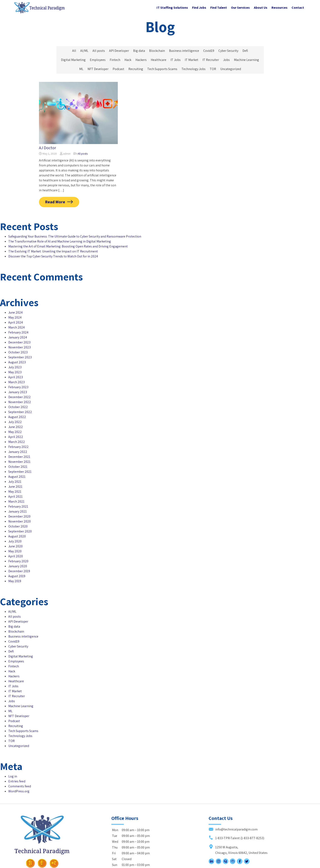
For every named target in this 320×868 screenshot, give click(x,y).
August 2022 (17, 407)
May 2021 (15, 481)
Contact (298, 8)
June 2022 (16, 417)
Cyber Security (228, 51)
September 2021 (20, 461)
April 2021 (15, 486)
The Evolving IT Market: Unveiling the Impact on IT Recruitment (53, 251)
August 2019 (17, 566)
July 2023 (15, 357)
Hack (128, 60)
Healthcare (159, 60)
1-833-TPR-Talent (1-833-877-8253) (236, 813)
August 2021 (17, 466)
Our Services (240, 8)
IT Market (192, 60)
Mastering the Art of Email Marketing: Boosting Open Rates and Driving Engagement (68, 246)
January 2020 (18, 556)
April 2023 (16, 367)
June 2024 (15, 302)
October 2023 (18, 342)
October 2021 (18, 456)
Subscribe (122, 851)
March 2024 (16, 317)
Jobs (226, 60)
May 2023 (15, 362)
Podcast (118, 69)
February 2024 (18, 322)
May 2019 (15, 571)
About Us (261, 8)
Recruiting (136, 69)
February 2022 (18, 437)
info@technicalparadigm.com (233, 804)
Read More (55, 202)
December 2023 (19, 332)
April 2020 (16, 546)
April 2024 (16, 312)
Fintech (115, 60)
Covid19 (209, 51)
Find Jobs (199, 8)
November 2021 (19, 452)
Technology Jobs (193, 69)
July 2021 (15, 471)
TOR (213, 69)
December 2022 (19, 387)
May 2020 (15, 541)
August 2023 (17, 352)
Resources (279, 8)
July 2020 (15, 531)
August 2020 (17, 526)
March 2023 (16, 372)
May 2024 (15, 307)
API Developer (119, 51)
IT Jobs (176, 60)
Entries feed (17, 761)
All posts (99, 51)
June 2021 (15, 476)
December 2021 (19, 447)
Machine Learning (246, 60)
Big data (139, 51)
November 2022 (20, 392)
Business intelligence (184, 51)
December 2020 (19, 506)
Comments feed (20, 766)
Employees (98, 60)
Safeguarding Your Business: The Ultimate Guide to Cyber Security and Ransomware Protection (75, 236)
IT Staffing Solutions (172, 8)
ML (81, 69)
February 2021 (18, 496)
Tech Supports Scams (162, 69)
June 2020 (15, 536)
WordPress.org (19, 771)
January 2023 (18, 382)
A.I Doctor (47, 148)
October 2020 (18, 516)
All (74, 51)
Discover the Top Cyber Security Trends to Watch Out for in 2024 (53, 256)
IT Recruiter (211, 60)
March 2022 (17, 432)
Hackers (141, 60)
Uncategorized (231, 69)
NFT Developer (98, 69)
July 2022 (15, 412)
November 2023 (19, 337)
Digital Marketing (73, 60)
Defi (245, 51)
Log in (13, 756)
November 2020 (19, 511)
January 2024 (18, 327)
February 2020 (18, 551)
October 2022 (18, 397)
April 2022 (16, 427)
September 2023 (20, 347)
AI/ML (84, 51)
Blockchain (157, 51)
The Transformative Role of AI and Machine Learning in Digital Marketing (60, 241)
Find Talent (219, 8)
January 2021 (18, 501)
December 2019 (19, 561)
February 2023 (18, 377)
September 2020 (20, 521)
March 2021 (16, 491)
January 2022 (18, 442)
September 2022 (20, 402)
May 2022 (15, 422)
